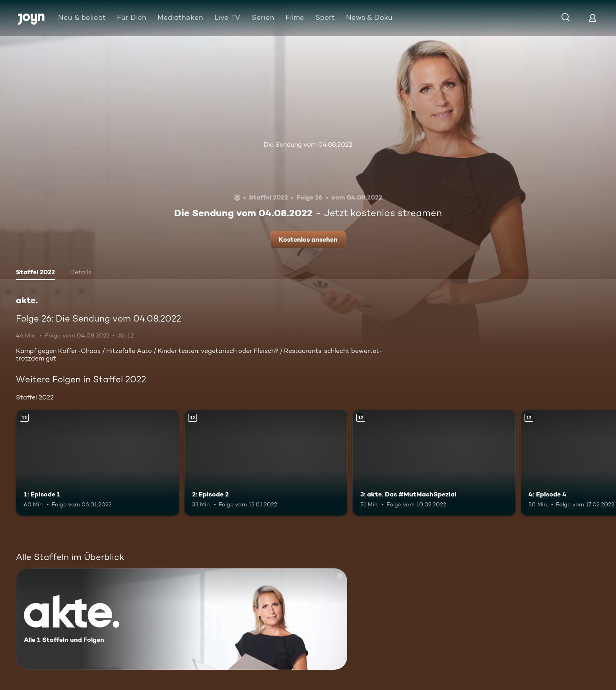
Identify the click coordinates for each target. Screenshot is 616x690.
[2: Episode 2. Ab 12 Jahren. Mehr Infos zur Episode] (266, 463)
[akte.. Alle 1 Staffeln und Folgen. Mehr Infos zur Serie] (182, 619)
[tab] (35, 273)
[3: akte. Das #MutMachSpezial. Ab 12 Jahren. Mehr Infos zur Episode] (434, 463)
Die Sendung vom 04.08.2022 (308, 144)
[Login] (593, 18)
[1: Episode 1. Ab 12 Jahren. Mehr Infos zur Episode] (98, 463)
